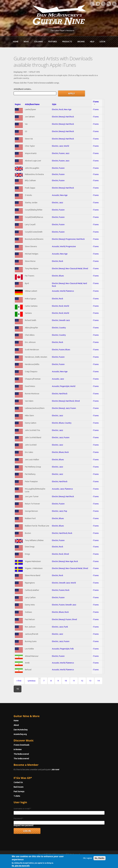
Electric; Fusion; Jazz (61, 153)
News (26, 42)
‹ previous (31, 681)
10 (66, 681)
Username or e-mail (22, 809)
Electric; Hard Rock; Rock (62, 533)
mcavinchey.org (20, 734)
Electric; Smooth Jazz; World (64, 583)
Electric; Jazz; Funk (60, 627)
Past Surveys (19, 791)
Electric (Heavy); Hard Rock (63, 117)
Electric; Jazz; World (60, 146)
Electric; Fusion (58, 168)
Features (53, 42)
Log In (102, 42)
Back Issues (19, 787)
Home (16, 42)
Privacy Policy (91, 859)
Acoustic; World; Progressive (64, 246)
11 (74, 681)
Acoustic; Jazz (58, 379)
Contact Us (18, 782)
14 (98, 681)
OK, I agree (88, 864)
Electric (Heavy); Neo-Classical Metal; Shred (70, 269)
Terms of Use (73, 859)
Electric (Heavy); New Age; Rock (65, 561)
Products (67, 42)
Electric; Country (59, 328)
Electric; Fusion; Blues (61, 350)
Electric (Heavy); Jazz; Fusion (64, 408)
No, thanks (100, 864)
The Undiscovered (21, 759)
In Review (18, 749)
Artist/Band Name (32, 104)
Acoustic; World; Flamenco (63, 291)
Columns (39, 42)
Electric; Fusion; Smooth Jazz (64, 605)
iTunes (96, 109)
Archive (81, 42)
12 (82, 681)
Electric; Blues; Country (62, 423)
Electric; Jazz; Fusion (61, 437)
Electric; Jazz (58, 203)
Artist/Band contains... (23, 89)
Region (18, 104)
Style (54, 104)
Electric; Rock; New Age (62, 109)
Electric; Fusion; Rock (61, 590)
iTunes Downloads (21, 745)
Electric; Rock (58, 261)
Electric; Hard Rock (60, 394)
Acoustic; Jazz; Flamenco (62, 489)
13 (90, 681)
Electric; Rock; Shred (60, 554)
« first (19, 681)
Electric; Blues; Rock (60, 452)
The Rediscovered (21, 754)
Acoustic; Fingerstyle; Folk (63, 649)
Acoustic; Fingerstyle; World (64, 386)
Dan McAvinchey (21, 730)
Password (18, 818)
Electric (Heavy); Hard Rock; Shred (66, 401)
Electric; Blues (58, 276)
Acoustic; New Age (60, 195)
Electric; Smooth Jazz (61, 320)
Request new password (23, 825)
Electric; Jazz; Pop (60, 511)
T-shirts (17, 796)
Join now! (55, 770)
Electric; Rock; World (60, 306)
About (16, 725)
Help (92, 42)
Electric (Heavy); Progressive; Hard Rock (68, 239)
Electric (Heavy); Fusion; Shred (64, 619)
